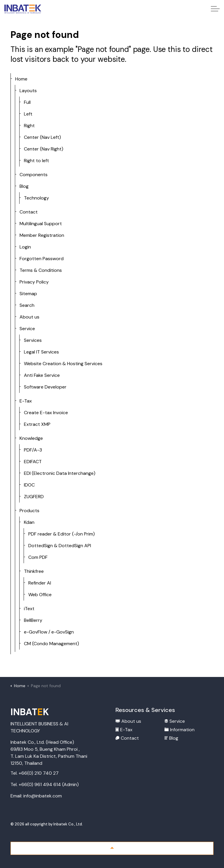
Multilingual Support (41, 224)
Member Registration (42, 235)
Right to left (36, 161)
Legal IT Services (41, 352)
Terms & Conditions (41, 270)
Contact (29, 212)
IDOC (29, 485)
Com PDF (38, 557)
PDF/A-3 (33, 450)
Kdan (29, 522)
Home (21, 79)
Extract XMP (37, 424)
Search (27, 305)
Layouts (28, 91)
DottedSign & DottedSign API (60, 546)
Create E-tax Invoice (46, 413)
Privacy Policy (34, 282)
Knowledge (31, 438)
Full (27, 102)
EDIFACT (33, 462)
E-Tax (26, 401)
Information (180, 730)
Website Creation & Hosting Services (63, 364)
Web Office (40, 595)
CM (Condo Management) (51, 644)
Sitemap (28, 294)
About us (29, 317)
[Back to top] (112, 848)
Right (29, 126)
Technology (36, 198)
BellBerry (33, 620)
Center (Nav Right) (44, 149)
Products (29, 511)
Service (27, 329)
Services (33, 340)
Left (28, 114)
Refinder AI (40, 583)
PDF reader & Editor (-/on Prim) (62, 534)
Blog (24, 186)
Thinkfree (34, 571)
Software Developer (45, 387)
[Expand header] (215, 9)
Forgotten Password (42, 259)
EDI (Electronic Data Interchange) (60, 473)
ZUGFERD (34, 497)
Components (34, 175)
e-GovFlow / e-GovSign (49, 632)
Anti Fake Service (42, 375)
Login (25, 247)
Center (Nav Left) (42, 137)
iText (29, 609)
